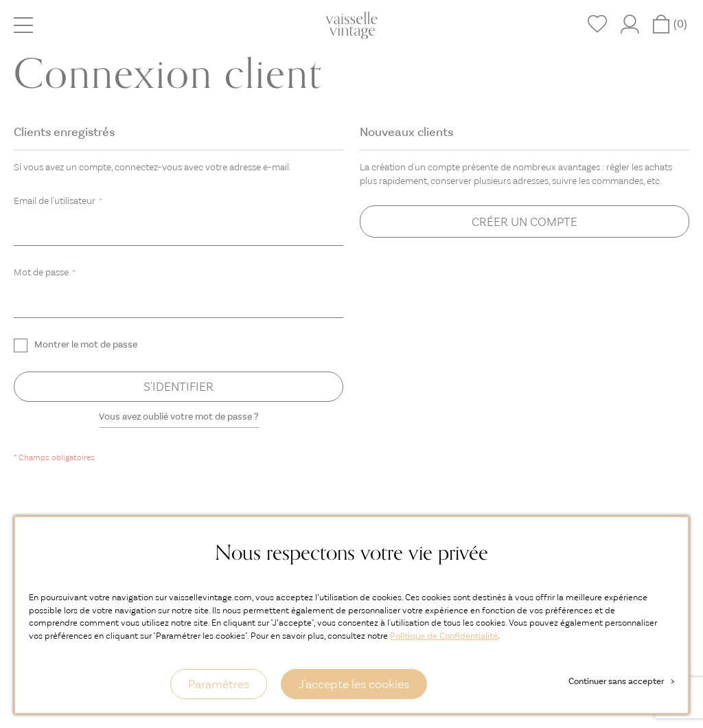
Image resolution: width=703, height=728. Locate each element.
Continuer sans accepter (621, 681)
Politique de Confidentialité (444, 636)
